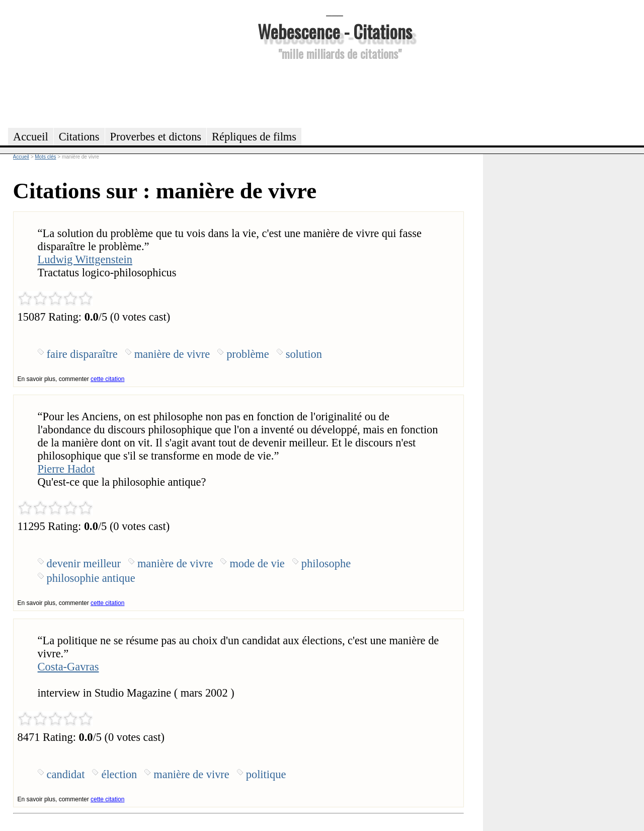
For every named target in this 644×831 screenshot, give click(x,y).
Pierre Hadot (66, 469)
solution (304, 354)
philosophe (326, 563)
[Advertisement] (335, 93)
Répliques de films (254, 137)
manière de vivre (172, 354)
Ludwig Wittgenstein (85, 259)
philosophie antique (91, 578)
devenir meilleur (84, 563)
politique (266, 774)
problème (248, 354)
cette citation (107, 379)
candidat (66, 774)
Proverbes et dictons (156, 137)
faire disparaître (82, 354)
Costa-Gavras (68, 667)
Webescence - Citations (335, 31)
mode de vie (257, 563)
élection (119, 774)
